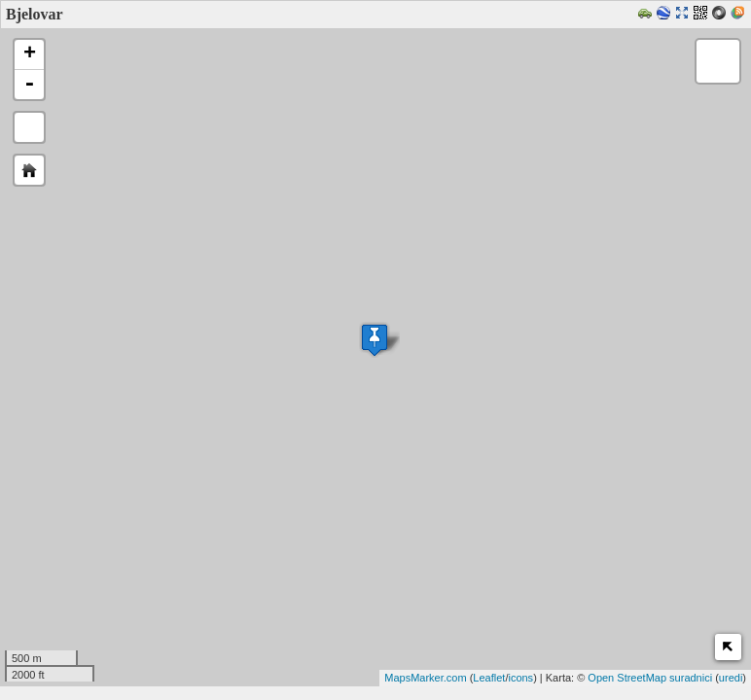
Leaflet (489, 678)
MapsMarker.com (425, 678)
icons (520, 678)
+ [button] (30, 54)
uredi (731, 678)
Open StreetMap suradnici (650, 678)
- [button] (29, 85)
